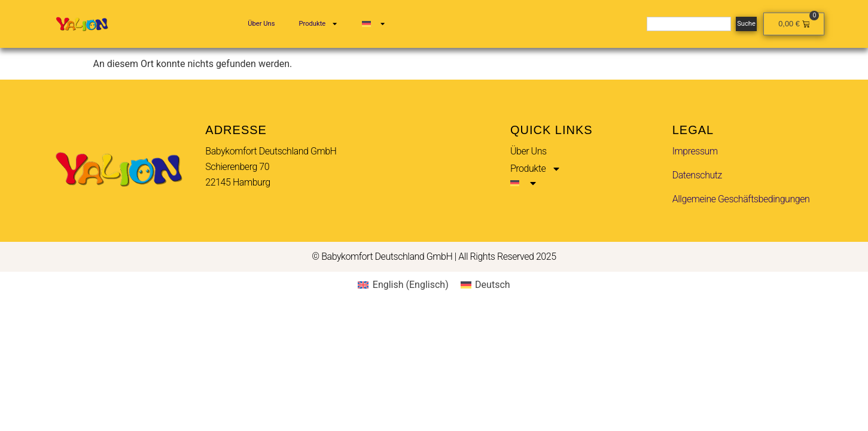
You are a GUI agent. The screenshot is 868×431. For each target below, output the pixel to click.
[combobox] (689, 24)
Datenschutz (697, 175)
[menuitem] (374, 24)
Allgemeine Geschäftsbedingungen (741, 199)
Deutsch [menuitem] (492, 285)
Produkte (318, 24)
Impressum (695, 151)
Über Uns (261, 24)
